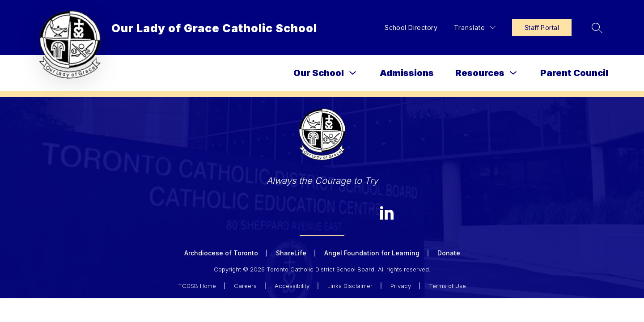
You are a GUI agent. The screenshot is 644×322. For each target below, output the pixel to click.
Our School (319, 73)
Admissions (407, 73)
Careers (245, 286)
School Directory (411, 28)
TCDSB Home (197, 286)
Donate (449, 253)
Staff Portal (542, 28)
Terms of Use (447, 286)
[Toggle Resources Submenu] (513, 73)
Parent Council (574, 73)
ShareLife (291, 253)
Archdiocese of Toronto (221, 253)
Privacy (401, 286)
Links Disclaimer (350, 286)
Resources (480, 73)
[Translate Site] (475, 28)
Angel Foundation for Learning (372, 253)
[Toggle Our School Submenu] (353, 73)
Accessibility (292, 286)
